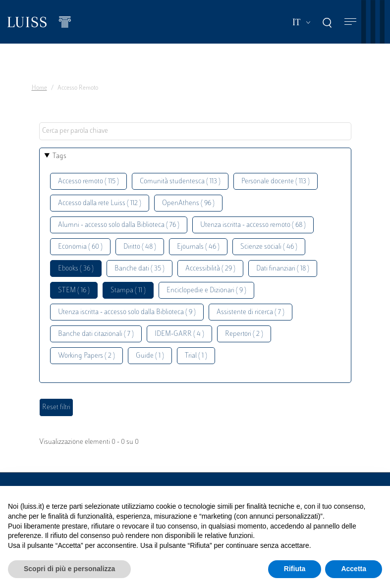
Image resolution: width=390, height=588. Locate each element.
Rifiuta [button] (295, 569)
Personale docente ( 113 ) (276, 182)
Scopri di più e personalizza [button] (69, 569)
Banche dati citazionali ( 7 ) (96, 334)
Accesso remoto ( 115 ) (88, 182)
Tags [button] (59, 156)
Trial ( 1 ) (196, 356)
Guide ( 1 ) (150, 356)
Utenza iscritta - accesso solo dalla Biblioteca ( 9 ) (127, 312)
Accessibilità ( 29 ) (210, 269)
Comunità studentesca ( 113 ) (180, 182)
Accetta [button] (354, 569)
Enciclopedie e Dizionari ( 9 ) (206, 291)
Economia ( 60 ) (80, 247)
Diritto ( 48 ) (140, 247)
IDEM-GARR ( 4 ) (179, 334)
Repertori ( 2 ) (244, 334)
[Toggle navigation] (350, 22)
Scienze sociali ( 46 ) (269, 247)
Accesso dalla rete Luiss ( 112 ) (100, 203)
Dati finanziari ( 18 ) (283, 269)
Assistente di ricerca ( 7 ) (251, 312)
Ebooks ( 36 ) (76, 269)
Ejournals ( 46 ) (198, 247)
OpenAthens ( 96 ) (188, 203)
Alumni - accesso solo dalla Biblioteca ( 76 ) (119, 225)
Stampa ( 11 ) (128, 291)
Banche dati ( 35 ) (139, 269)
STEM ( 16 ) (74, 291)
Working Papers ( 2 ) (86, 356)
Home (39, 88)
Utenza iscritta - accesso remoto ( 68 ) (253, 225)
